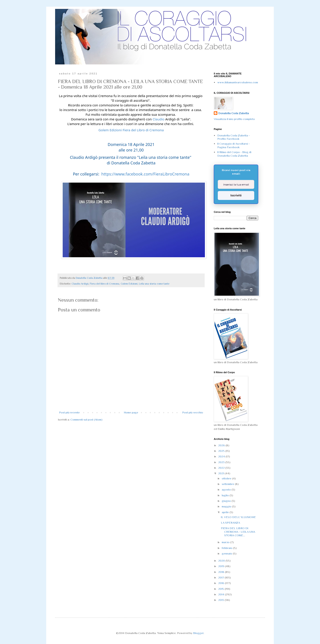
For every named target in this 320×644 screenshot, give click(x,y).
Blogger (198, 633)
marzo (226, 542)
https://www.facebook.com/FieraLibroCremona (145, 174)
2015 (221, 589)
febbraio (227, 548)
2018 (222, 572)
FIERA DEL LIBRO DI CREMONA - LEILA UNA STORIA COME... (238, 532)
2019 (222, 566)
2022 (222, 468)
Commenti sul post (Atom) (86, 420)
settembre (228, 484)
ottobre (227, 478)
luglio (226, 495)
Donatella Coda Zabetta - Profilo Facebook (234, 137)
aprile (226, 512)
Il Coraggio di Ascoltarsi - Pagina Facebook (234, 145)
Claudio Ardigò (80, 284)
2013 (221, 600)
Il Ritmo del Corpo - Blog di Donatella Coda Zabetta (234, 154)
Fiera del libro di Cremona (105, 284)
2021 (221, 473)
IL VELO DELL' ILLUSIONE (238, 517)
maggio (227, 506)
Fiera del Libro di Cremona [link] (143, 130)
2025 (222, 451)
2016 (222, 583)
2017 (221, 577)
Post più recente (69, 412)
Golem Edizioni (129, 284)
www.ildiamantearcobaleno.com (238, 82)
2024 (222, 456)
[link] (110, 130)
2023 (222, 462)
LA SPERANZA (230, 523)
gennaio (227, 553)
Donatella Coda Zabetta (234, 113)
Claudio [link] (159, 119)
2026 (222, 445)
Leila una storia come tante (154, 284)
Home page (131, 412)
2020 (222, 561)
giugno (227, 501)
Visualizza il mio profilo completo (234, 119)
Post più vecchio (193, 412)
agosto (227, 489)
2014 (222, 594)
